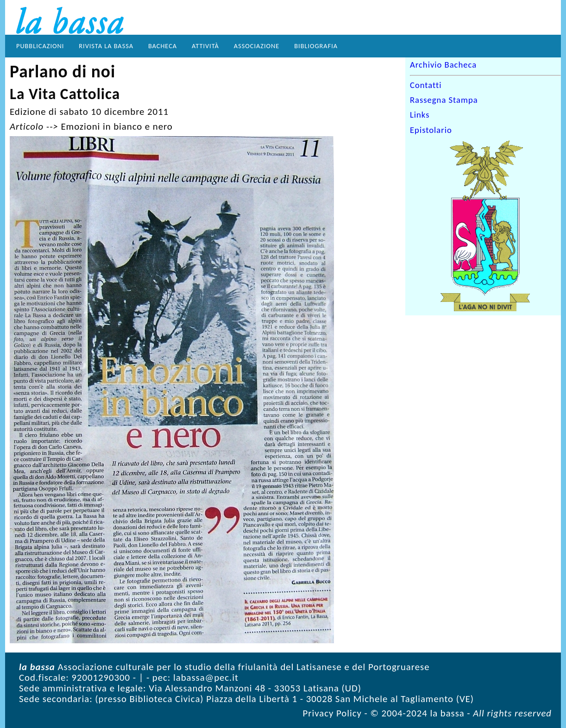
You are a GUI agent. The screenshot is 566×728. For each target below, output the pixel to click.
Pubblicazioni (40, 46)
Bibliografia (316, 46)
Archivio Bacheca (443, 65)
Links (420, 115)
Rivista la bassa (106, 46)
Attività (205, 46)
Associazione (257, 46)
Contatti (426, 85)
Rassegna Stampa (444, 100)
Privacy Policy (332, 713)
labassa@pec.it (206, 678)
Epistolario (431, 130)
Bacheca (163, 46)
